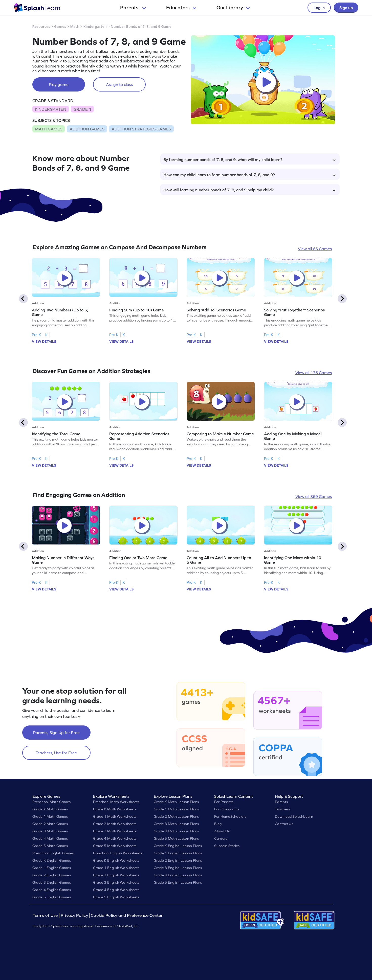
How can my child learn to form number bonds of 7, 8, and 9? (249, 175)
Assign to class (119, 84)
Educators (181, 8)
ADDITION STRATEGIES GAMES (141, 129)
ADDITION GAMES (87, 129)
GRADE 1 (82, 109)
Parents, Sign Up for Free (56, 733)
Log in (319, 8)
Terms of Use (46, 915)
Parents (133, 8)
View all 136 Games (314, 373)
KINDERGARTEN (51, 109)
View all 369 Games (314, 496)
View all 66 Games (315, 249)
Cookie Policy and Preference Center (127, 915)
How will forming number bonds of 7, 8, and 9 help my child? (249, 190)
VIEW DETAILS (44, 341)
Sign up (346, 8)
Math (75, 26)
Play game (59, 84)
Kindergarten (95, 26)
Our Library (233, 8)
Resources (41, 26)
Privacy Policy (74, 915)
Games (60, 26)
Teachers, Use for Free (56, 753)
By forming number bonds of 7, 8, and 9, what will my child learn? (249, 159)
